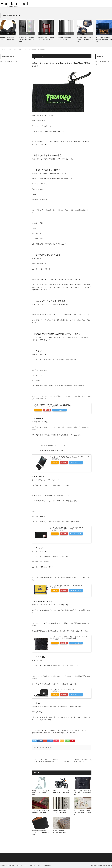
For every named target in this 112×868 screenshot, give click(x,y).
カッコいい (45, 748)
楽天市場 (47, 410)
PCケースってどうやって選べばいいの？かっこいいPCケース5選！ (27, 39)
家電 (8, 34)
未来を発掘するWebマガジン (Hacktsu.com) (40, 865)
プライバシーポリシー (22, 865)
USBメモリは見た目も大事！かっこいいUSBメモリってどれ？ (46, 39)
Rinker (57, 459)
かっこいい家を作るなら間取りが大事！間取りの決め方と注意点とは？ (83, 813)
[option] (10, 30)
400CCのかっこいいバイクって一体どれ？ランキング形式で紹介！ (61, 792)
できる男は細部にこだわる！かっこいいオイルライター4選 (61, 812)
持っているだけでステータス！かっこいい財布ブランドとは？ (61, 832)
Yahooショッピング (59, 410)
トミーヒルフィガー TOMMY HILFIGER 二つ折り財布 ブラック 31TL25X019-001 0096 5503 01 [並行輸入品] (69, 637)
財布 (42, 56)
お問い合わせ (11, 865)
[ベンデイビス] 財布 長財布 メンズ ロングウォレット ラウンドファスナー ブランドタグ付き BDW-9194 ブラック (70, 528)
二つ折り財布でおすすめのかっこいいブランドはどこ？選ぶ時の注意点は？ (76, 760)
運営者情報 (3, 865)
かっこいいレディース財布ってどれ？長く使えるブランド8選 (40, 812)
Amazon (38, 410)
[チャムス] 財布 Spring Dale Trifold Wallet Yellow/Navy (66, 586)
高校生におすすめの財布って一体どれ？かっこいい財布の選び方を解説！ (46, 760)
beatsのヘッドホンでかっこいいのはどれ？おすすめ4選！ (8, 39)
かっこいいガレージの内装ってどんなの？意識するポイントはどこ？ (104, 39)
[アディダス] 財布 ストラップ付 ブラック (62, 690)
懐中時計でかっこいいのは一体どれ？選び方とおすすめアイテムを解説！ (40, 793)
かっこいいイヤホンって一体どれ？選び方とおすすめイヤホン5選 (85, 39)
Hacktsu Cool (100, 865)
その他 (66, 34)
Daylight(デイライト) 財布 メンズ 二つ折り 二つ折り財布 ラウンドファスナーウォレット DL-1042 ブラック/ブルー (70, 457)
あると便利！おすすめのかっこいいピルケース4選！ (66, 39)
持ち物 (50, 748)
